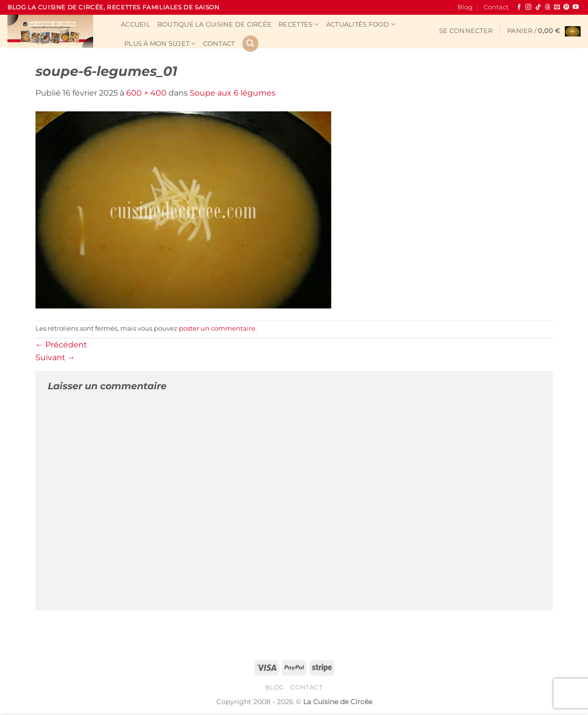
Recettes (299, 24)
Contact (496, 7)
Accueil (136, 24)
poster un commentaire (217, 328)
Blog (465, 7)
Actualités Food (361, 24)
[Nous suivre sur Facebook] (519, 7)
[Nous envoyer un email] (557, 7)
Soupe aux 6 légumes (233, 93)
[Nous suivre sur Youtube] (576, 7)
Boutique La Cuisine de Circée (214, 24)
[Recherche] (250, 44)
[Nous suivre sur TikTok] (538, 7)
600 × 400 (146, 93)
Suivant (55, 357)
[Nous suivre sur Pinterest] (566, 7)
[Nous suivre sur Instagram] (528, 7)
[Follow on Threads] (548, 7)
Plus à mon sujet (160, 44)
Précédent (61, 345)
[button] (466, 31)
